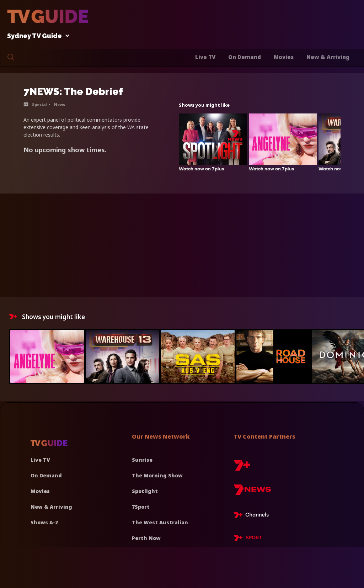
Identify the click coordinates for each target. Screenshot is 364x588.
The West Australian (160, 522)
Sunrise (142, 460)
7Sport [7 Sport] (141, 507)
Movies (284, 57)
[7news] (252, 492)
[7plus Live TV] (253, 516)
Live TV (205, 57)
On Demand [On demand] (46, 475)
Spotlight (145, 491)
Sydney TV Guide (36, 36)
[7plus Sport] (248, 539)
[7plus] (242, 468)
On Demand (245, 57)
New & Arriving (328, 57)
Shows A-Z (45, 522)
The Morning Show (157, 475)
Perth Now (146, 538)
